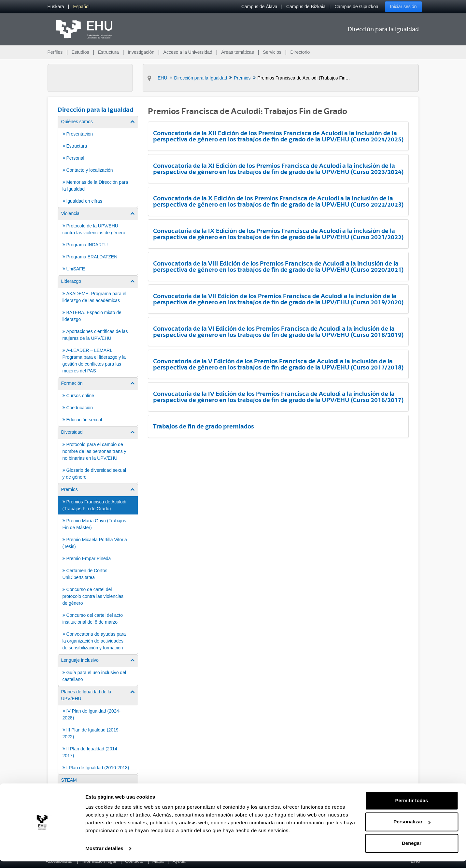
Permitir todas (412, 807)
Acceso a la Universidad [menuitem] (188, 52)
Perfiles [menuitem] (55, 52)
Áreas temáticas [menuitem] (237, 52)
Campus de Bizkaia (306, 7)
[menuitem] (56, 7)
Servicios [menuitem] (272, 52)
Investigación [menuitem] (141, 52)
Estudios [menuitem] (80, 52)
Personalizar (412, 828)
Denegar (412, 850)
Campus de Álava (259, 7)
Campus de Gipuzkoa (356, 7)
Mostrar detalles (104, 855)
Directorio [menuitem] (300, 52)
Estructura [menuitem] (108, 52)
